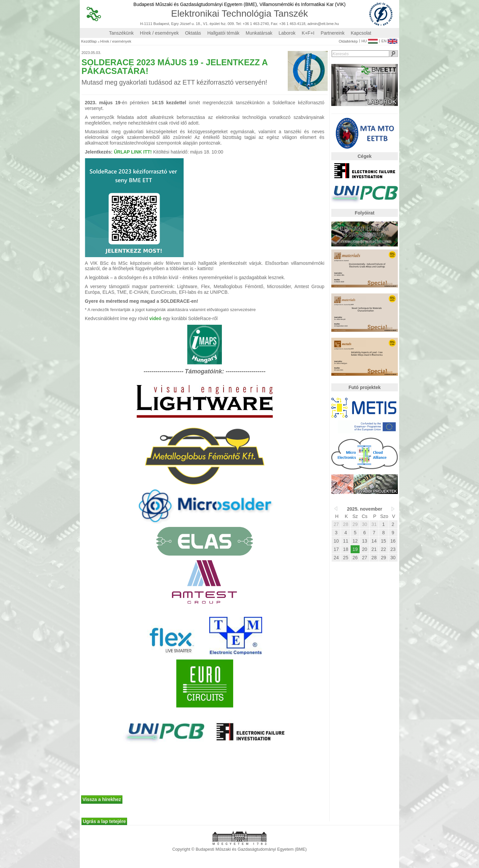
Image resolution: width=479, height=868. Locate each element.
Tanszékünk (121, 33)
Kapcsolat (361, 33)
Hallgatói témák (223, 33)
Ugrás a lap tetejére (104, 821)
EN (389, 40)
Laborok (287, 33)
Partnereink (333, 33)
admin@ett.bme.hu (323, 24)
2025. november (365, 509)
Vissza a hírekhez (102, 799)
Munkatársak (259, 33)
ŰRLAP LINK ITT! (133, 152)
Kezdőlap (89, 41)
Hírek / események (160, 33)
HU (369, 40)
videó (156, 318)
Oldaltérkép (348, 41)
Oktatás (193, 33)
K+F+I (308, 33)
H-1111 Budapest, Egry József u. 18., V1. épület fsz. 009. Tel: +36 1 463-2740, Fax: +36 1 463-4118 (223, 24)
